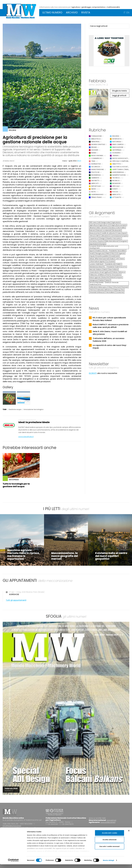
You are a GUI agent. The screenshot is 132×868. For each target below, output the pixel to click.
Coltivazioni (105, 236)
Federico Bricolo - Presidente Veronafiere (111, 251)
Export (92, 251)
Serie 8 (108, 280)
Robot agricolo (95, 277)
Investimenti (115, 256)
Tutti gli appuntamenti (16, 600)
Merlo (105, 269)
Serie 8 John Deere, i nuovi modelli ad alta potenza (110, 333)
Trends (115, 156)
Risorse (116, 136)
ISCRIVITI (93, 373)
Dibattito (117, 164)
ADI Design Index (104, 222)
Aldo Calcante (102, 228)
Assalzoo (112, 228)
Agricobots (116, 222)
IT (125, 13)
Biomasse (116, 183)
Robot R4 (106, 277)
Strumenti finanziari (121, 287)
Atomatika (121, 228)
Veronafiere (110, 292)
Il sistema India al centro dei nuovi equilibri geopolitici (111, 556)
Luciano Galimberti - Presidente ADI (102, 264)
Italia (112, 259)
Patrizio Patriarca (119, 272)
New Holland (114, 269)
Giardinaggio (97, 194)
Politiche (95, 172)
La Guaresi (111, 261)
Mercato (116, 194)
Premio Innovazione (114, 275)
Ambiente (95, 178)
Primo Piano (97, 197)
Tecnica (116, 178)
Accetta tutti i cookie (110, 837)
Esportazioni (94, 244)
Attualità (117, 197)
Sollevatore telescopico (98, 287)
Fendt (92, 253)
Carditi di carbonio (108, 233)
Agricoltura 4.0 (105, 225)
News (94, 189)
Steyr (110, 287)
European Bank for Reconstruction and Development (104, 247)
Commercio (97, 158)
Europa (103, 244)
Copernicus (94, 238)
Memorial (95, 142)
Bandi (94, 153)
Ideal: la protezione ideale (34, 422)
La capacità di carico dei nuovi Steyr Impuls (110, 347)
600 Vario (93, 222)
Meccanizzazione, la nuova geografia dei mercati (65, 556)
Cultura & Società (121, 167)
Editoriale (117, 142)
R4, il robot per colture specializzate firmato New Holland (109, 319)
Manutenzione (98, 169)
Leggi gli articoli (119, 95)
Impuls (92, 256)
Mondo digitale (98, 144)
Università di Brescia (97, 292)
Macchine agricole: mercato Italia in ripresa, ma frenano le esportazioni (24, 555)
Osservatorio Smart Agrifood (100, 272)
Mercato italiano (96, 269)
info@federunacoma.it (12, 826)
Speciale (116, 186)
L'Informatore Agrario (97, 261)
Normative (96, 164)
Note (93, 192)
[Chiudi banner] (129, 834)
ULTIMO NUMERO (52, 13)
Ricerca (116, 181)
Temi (93, 161)
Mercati (95, 183)
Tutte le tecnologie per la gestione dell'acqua (16, 485)
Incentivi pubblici (102, 256)
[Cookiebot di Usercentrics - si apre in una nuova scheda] (13, 864)
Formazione (96, 136)
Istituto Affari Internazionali (99, 259)
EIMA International (112, 241)
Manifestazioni (119, 175)
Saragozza (93, 280)
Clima (92, 236)
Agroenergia (118, 172)
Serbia (102, 280)
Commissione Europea (119, 236)
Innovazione (118, 147)
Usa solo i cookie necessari (110, 850)
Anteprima (117, 150)
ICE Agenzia (121, 253)
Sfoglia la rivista (119, 91)
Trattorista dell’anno (104, 290)
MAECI (119, 264)
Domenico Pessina (96, 241)
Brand (94, 147)
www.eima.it (111, 820)
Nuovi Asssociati (120, 158)
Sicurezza (96, 167)
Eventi (115, 189)
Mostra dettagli (108, 864)
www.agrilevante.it (108, 822)
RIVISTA (86, 13)
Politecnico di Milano (97, 275)
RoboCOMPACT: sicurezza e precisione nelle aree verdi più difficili (111, 326)
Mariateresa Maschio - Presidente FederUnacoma (108, 267)
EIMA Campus (118, 144)
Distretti (95, 181)
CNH (97, 236)
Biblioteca (96, 139)
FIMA (107, 253)
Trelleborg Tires (118, 290)
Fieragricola (100, 253)
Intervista (117, 139)
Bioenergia (96, 175)
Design (102, 238)
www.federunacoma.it (55, 828)
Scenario (116, 153)
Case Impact (122, 233)
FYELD (113, 253)
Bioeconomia (97, 156)
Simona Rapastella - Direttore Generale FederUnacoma (104, 283)
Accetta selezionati (109, 843)
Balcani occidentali (104, 230)
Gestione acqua (15, 409)
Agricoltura (94, 225)
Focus (115, 192)
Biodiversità (117, 230)
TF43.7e (92, 290)
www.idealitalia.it (26, 437)
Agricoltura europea (119, 225)
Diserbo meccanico (114, 238)
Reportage (96, 186)
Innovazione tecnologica (33, 409)
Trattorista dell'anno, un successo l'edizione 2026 (109, 340)
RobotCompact (116, 277)
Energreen (123, 241)
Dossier (95, 150)
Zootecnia (120, 292)
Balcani (92, 230)
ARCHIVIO (72, 13)
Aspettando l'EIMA (120, 169)
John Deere (120, 259)
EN (128, 13)
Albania (92, 228)
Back (79, 161)
